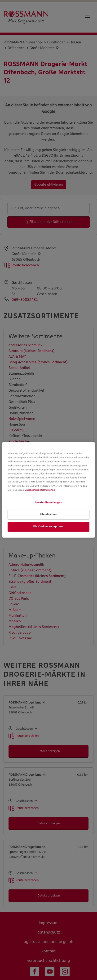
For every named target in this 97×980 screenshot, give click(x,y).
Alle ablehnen (48, 514)
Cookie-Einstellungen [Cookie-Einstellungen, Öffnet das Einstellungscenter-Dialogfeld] (48, 502)
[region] (48, 490)
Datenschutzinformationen (40, 490)
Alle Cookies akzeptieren (48, 527)
